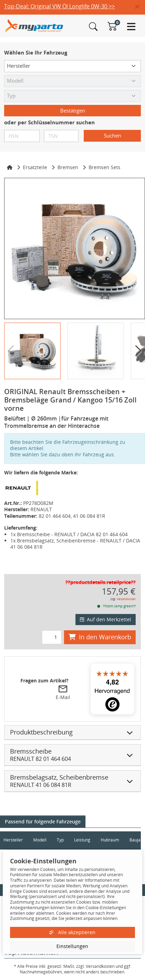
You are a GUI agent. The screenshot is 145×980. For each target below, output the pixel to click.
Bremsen (68, 167)
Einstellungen (72, 946)
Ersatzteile (35, 167)
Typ (60, 840)
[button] (140, 7)
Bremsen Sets (105, 167)
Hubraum (110, 840)
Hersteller (13, 840)
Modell (40, 840)
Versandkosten (126, 599)
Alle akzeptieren (72, 932)
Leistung (82, 840)
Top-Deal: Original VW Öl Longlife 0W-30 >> (60, 6)
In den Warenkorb (100, 637)
